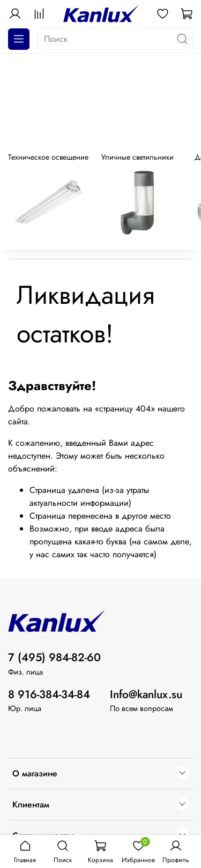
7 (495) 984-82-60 (54, 657)
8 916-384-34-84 (49, 694)
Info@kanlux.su (146, 694)
